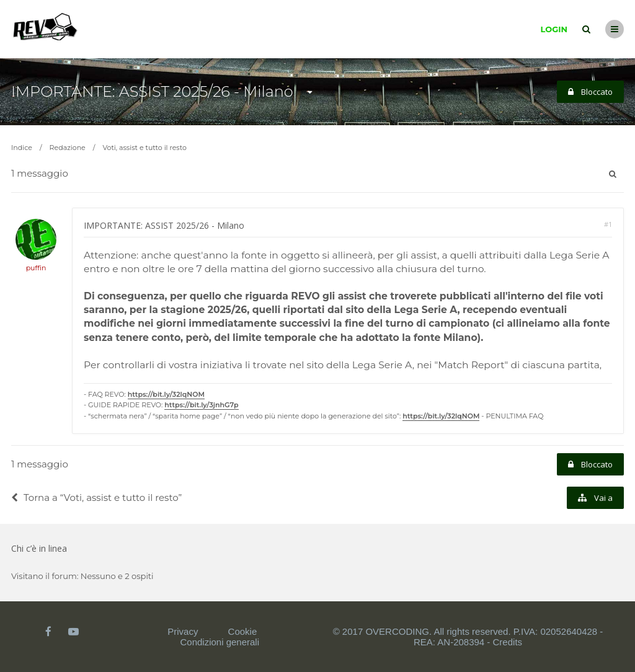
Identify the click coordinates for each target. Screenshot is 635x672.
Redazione (68, 148)
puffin (36, 268)
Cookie (243, 631)
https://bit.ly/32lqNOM (166, 394)
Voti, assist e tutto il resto (144, 148)
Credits (508, 642)
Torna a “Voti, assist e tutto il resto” (96, 497)
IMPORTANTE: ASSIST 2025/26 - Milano (152, 91)
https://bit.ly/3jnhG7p (201, 405)
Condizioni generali (220, 642)
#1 (608, 224)
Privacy (183, 631)
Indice (22, 148)
